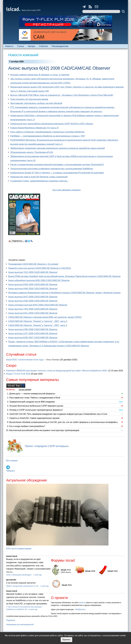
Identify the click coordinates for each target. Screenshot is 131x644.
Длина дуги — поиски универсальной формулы (32, 394)
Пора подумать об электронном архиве (29, 99)
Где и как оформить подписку (67, 190)
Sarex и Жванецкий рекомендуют (19, 575)
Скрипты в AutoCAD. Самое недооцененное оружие (34, 418)
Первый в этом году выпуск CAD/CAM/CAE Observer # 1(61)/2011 (40, 268)
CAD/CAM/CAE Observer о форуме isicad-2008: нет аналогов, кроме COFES (45, 317)
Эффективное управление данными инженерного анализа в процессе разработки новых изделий (58, 148)
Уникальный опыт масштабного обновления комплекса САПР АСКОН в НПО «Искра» (52, 124)
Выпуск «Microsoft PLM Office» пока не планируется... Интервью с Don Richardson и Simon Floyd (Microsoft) (62, 95)
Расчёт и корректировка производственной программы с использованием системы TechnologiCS (57, 165)
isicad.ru (82, 603)
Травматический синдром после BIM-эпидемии (32, 402)
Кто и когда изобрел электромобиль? (27, 426)
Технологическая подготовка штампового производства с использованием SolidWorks (52, 169)
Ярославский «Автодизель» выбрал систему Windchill (36, 103)
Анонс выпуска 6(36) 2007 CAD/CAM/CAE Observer (33, 338)
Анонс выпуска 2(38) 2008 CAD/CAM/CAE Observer (33, 329)
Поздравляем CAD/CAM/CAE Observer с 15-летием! (33, 264)
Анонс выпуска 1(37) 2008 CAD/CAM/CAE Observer (33, 333)
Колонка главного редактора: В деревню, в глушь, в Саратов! (40, 75)
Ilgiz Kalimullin (11, 580)
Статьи (21, 46)
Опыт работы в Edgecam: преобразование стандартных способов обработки (47, 132)
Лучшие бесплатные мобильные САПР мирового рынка (36, 406)
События (43, 46)
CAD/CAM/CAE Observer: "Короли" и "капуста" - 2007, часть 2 (38, 325)
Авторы (31, 46)
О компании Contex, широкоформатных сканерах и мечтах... (39, 181)
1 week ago (37, 575)
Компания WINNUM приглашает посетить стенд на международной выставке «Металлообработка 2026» (57, 371)
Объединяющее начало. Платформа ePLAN (32, 152)
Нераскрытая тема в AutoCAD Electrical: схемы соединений (39, 177)
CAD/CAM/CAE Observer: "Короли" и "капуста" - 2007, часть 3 (38, 321)
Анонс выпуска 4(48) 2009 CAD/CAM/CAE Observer (33, 289)
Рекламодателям (60, 46)
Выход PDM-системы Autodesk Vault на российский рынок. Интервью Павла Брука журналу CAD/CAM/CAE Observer (64, 276)
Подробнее (11, 620)
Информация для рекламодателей (20, 624)
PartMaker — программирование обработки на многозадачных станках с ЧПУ (48, 136)
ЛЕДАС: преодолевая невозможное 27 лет (23, 586)
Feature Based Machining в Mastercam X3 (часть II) (34, 128)
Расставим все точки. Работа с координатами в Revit (35, 398)
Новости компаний (23, 55)
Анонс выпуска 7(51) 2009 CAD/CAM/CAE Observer (33, 272)
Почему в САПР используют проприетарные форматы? (36, 410)
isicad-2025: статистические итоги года (25, 360)
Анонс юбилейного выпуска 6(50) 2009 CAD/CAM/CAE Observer (39, 280)
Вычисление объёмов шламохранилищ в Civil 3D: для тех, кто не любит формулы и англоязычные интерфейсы (63, 422)
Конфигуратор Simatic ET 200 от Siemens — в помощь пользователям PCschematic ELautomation (57, 173)
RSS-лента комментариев (19, 549)
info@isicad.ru (80, 609)
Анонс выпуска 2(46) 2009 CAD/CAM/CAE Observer (33, 301)
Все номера (12, 461)
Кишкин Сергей (12, 556)
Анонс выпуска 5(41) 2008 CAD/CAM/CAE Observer (33, 313)
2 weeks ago (33, 609)
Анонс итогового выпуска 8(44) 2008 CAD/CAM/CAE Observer (38, 305)
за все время (25, 390)
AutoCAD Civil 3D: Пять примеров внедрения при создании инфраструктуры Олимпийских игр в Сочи (58, 414)
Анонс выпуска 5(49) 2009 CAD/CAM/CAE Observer (33, 284)
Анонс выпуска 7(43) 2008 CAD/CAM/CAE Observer (33, 309)
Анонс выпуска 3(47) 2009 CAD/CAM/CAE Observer (33, 297)
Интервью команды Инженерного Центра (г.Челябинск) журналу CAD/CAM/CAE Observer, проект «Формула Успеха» (64, 293)
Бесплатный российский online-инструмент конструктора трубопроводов (44, 430)
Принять (66, 640)
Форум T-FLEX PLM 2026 (18, 374)
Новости (9, 46)
